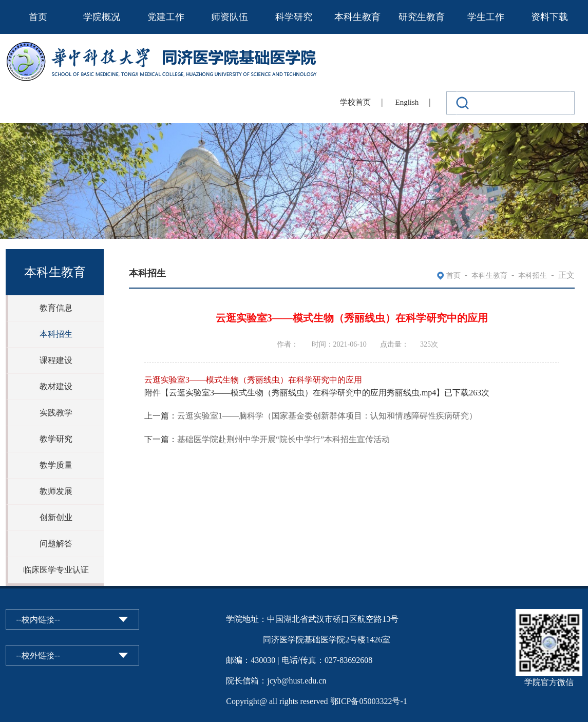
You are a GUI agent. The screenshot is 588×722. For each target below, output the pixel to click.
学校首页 (355, 102)
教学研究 (56, 439)
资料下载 (549, 17)
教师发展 (56, 491)
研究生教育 (422, 17)
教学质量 (56, 465)
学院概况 (102, 17)
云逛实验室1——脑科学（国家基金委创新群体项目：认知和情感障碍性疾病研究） (327, 416)
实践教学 (56, 413)
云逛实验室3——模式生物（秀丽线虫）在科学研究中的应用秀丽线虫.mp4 (302, 393)
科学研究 (294, 17)
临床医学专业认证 (56, 570)
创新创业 (56, 517)
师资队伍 (230, 17)
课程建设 (56, 360)
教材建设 (56, 386)
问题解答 (56, 544)
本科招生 (56, 334)
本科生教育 (357, 17)
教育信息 (56, 308)
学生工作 (486, 17)
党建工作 (166, 17)
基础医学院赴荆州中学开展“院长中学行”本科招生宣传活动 (283, 439)
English (407, 102)
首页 (38, 17)
